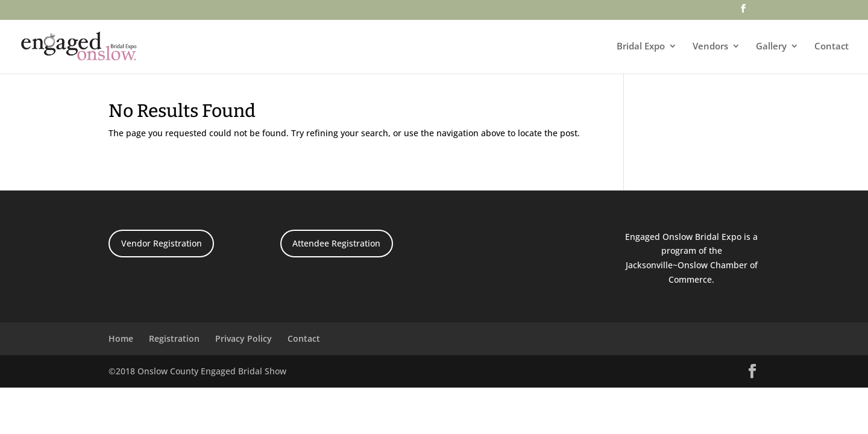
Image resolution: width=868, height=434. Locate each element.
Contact (832, 47)
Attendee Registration (336, 243)
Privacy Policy (244, 338)
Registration (174, 338)
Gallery (771, 47)
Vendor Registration (162, 243)
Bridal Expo (641, 47)
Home (121, 338)
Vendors (710, 47)
